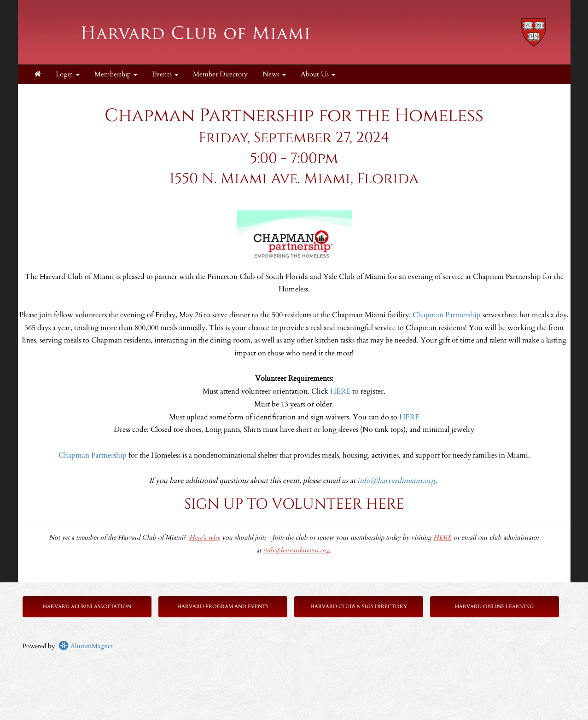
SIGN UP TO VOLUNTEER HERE (294, 504)
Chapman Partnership (447, 315)
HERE (340, 391)
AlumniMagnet (85, 646)
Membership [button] (116, 74)
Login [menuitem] (68, 74)
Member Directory (220, 74)
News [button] (274, 74)
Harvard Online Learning (494, 607)
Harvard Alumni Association (87, 607)
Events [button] (165, 74)
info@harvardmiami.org (396, 481)
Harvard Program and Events (223, 607)
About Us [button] (318, 74)
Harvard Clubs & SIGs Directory (359, 607)
